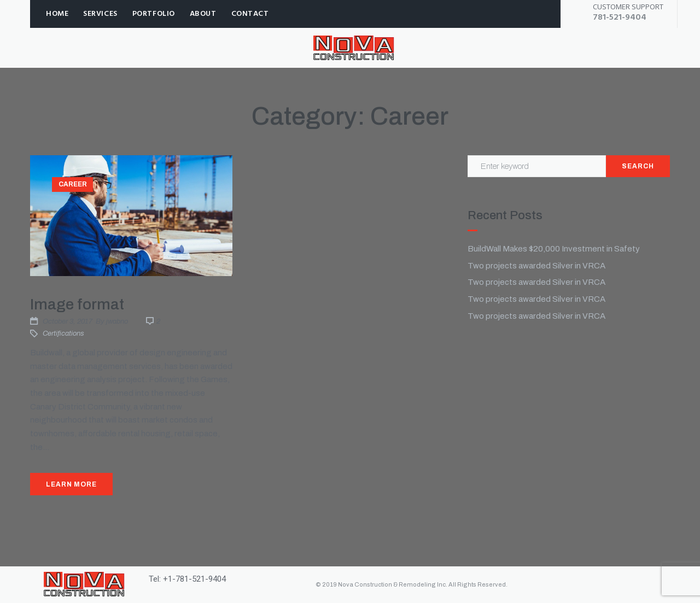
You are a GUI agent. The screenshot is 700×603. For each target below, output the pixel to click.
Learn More (71, 484)
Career (73, 184)
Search (638, 166)
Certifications (63, 333)
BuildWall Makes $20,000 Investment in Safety (554, 249)
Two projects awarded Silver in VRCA (536, 266)
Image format (77, 304)
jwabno (117, 321)
